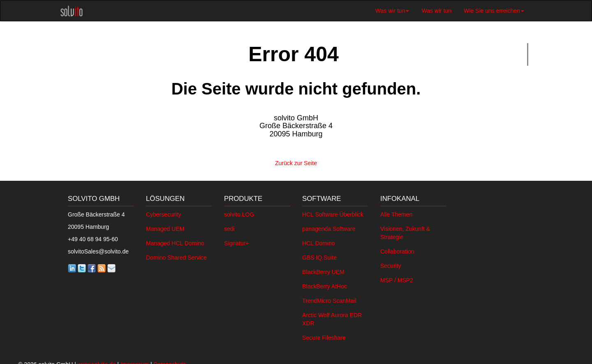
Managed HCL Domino (175, 241)
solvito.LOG (239, 212)
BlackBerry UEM (323, 270)
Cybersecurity (164, 212)
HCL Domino (319, 241)
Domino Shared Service (176, 256)
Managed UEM (165, 227)
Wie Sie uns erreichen (494, 11)
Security (391, 264)
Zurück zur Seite (296, 162)
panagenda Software (329, 227)
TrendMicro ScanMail (329, 299)
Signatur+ (236, 241)
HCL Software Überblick (333, 212)
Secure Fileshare (324, 336)
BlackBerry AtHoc (325, 284)
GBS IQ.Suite (319, 256)
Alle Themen (396, 212)
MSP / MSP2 (397, 278)
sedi (229, 227)
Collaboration (397, 249)
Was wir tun (392, 11)
